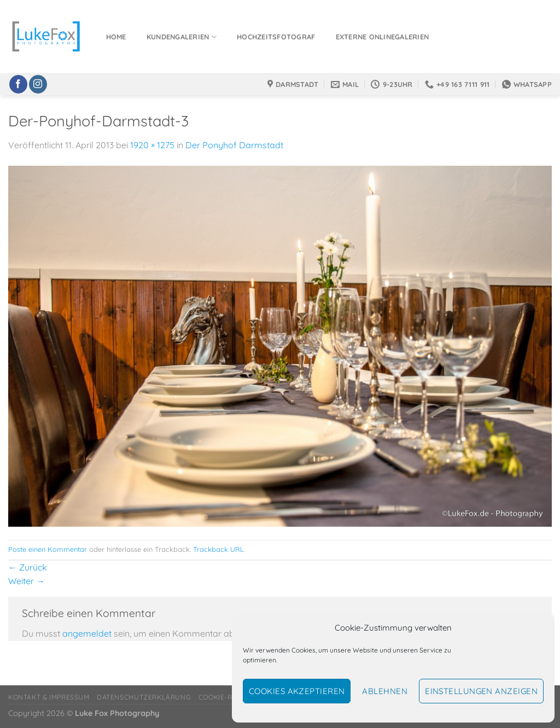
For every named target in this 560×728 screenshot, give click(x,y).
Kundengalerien (182, 37)
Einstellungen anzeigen (481, 691)
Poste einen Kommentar (48, 549)
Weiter (27, 581)
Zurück (28, 567)
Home (116, 37)
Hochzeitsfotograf (276, 37)
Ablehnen (385, 691)
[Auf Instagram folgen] (38, 84)
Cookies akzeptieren (297, 691)
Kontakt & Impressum (49, 697)
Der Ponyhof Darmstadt (234, 145)
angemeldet (87, 633)
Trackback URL (218, 549)
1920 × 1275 (152, 145)
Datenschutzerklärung (144, 697)
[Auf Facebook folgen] (18, 84)
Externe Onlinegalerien (383, 37)
